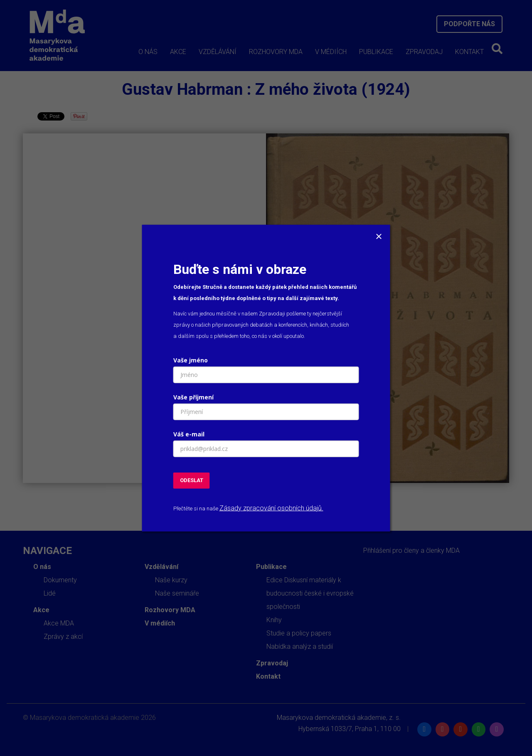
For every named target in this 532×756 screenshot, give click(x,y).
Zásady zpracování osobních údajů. (271, 508)
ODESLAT (192, 480)
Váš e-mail (189, 434)
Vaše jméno (191, 360)
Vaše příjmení (193, 397)
